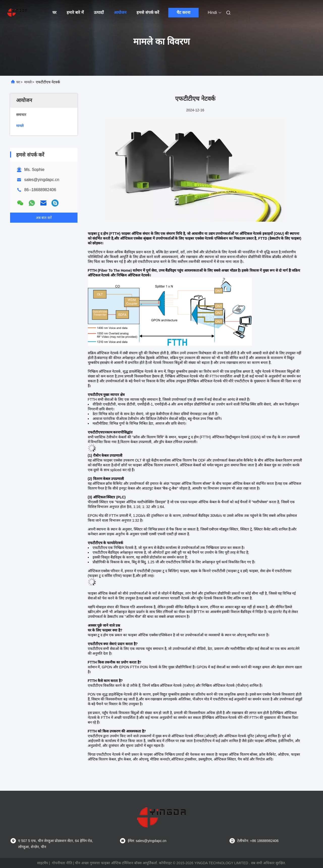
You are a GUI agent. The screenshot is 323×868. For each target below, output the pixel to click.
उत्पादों (99, 12)
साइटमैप (43, 863)
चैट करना (183, 12)
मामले (28, 82)
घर (55, 12)
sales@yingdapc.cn (42, 180)
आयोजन (120, 12)
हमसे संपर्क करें (148, 12)
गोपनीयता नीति (62, 863)
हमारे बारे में (75, 12)
